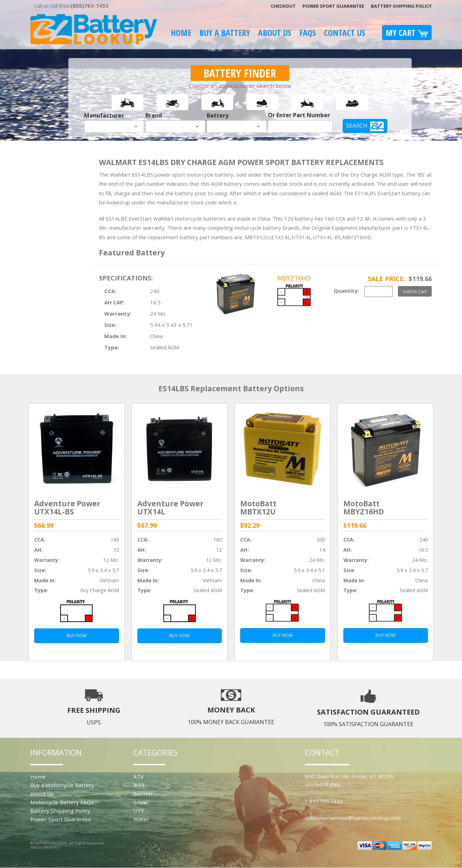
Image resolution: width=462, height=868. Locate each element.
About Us (275, 33)
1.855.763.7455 (324, 801)
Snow (141, 802)
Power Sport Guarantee (333, 6)
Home (181, 33)
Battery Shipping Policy (401, 6)
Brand (154, 115)
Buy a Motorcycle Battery (62, 785)
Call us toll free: (71, 6)
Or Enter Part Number (299, 115)
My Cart (407, 33)
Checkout (283, 6)
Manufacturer (104, 115)
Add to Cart (415, 291)
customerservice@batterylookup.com (353, 818)
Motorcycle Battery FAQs (62, 802)
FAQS (308, 33)
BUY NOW (77, 636)
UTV (139, 811)
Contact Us (345, 33)
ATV (139, 777)
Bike (139, 785)
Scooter (143, 794)
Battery (218, 115)
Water (141, 819)
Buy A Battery (225, 33)
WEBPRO (52, 847)
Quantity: (346, 291)
